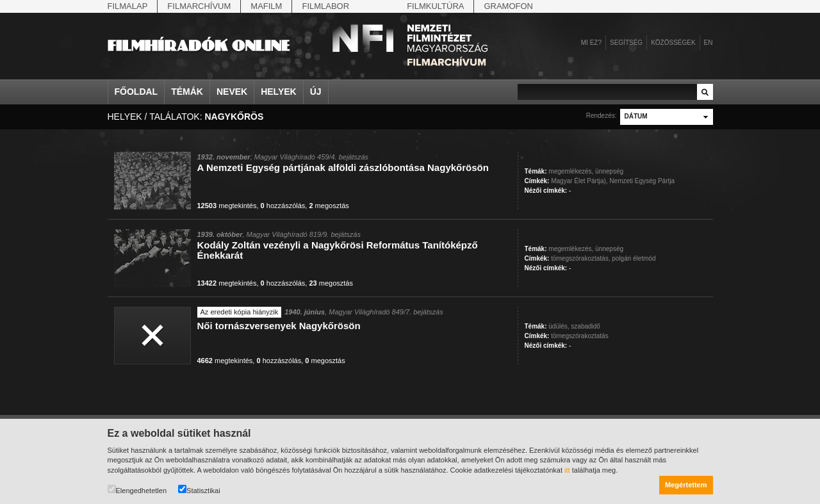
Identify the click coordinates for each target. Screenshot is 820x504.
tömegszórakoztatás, (580, 258)
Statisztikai (199, 490)
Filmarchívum (199, 6)
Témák (187, 92)
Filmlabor (325, 6)
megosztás (329, 206)
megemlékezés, (571, 171)
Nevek (232, 92)
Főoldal (136, 92)
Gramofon (508, 6)
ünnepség (609, 171)
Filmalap (128, 6)
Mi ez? (591, 43)
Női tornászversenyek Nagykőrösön (279, 326)
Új (316, 92)
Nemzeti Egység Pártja (642, 181)
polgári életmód (634, 258)
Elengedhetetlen (137, 490)
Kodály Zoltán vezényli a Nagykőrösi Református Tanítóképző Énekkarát (338, 250)
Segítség (626, 43)
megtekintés (227, 206)
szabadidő (586, 326)
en (709, 43)
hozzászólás (283, 206)
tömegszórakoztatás (580, 336)
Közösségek (673, 43)
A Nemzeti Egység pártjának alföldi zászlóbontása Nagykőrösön (343, 167)
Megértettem (686, 485)
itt (567, 470)
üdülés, (559, 326)
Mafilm (266, 6)
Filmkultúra (435, 6)
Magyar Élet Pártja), (579, 181)
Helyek (279, 92)
